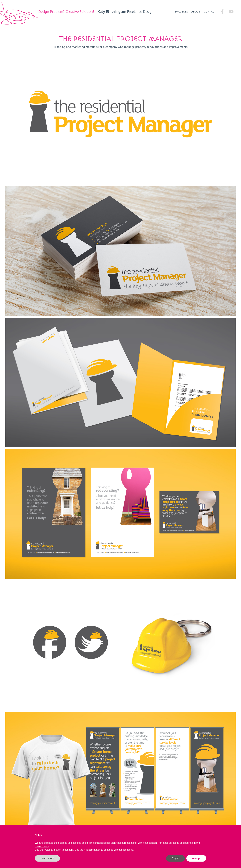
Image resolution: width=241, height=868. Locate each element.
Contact (210, 12)
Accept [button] (196, 858)
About (196, 12)
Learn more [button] (47, 858)
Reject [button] (175, 858)
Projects (181, 12)
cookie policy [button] (42, 846)
